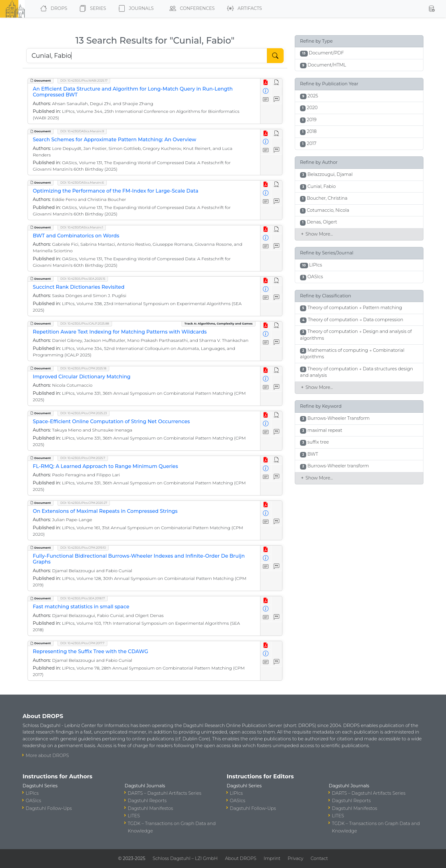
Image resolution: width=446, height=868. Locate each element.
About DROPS (240, 858)
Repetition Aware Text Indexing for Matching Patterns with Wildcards (120, 332)
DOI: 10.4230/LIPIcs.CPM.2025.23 (84, 413)
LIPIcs (32, 793)
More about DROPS (47, 755)
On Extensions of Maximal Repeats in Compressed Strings (105, 511)
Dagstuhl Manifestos (150, 808)
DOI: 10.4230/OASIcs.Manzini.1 (82, 227)
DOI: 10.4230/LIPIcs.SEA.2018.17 (83, 598)
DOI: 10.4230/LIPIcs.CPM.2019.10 (83, 548)
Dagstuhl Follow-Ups (49, 808)
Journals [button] (135, 9)
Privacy (295, 858)
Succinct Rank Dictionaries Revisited (79, 287)
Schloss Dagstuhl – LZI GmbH (185, 858)
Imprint (272, 858)
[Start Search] (275, 56)
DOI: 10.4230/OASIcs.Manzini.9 (82, 131)
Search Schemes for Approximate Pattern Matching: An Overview (114, 140)
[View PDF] (266, 83)
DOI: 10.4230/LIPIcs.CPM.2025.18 (83, 368)
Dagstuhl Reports (147, 801)
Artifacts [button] (243, 9)
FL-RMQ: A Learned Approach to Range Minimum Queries (105, 466)
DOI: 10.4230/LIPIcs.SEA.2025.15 (83, 279)
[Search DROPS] (147, 56)
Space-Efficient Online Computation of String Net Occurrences (111, 421)
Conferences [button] (191, 9)
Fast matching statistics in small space (81, 607)
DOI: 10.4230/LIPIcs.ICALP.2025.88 (85, 323)
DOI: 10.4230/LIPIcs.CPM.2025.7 (83, 458)
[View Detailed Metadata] (266, 91)
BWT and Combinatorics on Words (76, 236)
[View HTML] (277, 83)
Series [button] (91, 9)
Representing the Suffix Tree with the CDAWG (90, 651)
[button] (431, 9)
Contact (319, 858)
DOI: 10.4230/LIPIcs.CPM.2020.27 (84, 503)
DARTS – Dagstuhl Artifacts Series (165, 793)
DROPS (52, 9)
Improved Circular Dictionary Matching (82, 377)
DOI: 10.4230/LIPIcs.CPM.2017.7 (82, 643)
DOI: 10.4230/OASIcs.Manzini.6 (82, 183)
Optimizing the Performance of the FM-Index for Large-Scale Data (116, 191)
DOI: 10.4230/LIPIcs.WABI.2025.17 (84, 81)
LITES (134, 816)
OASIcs (33, 801)
